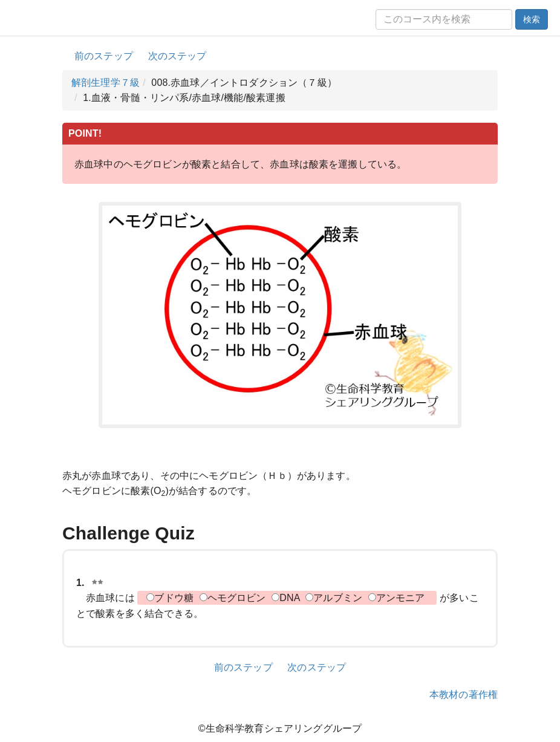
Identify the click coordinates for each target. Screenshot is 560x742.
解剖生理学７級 (106, 83)
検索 (532, 19)
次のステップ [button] (177, 56)
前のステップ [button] (104, 56)
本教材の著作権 (464, 695)
